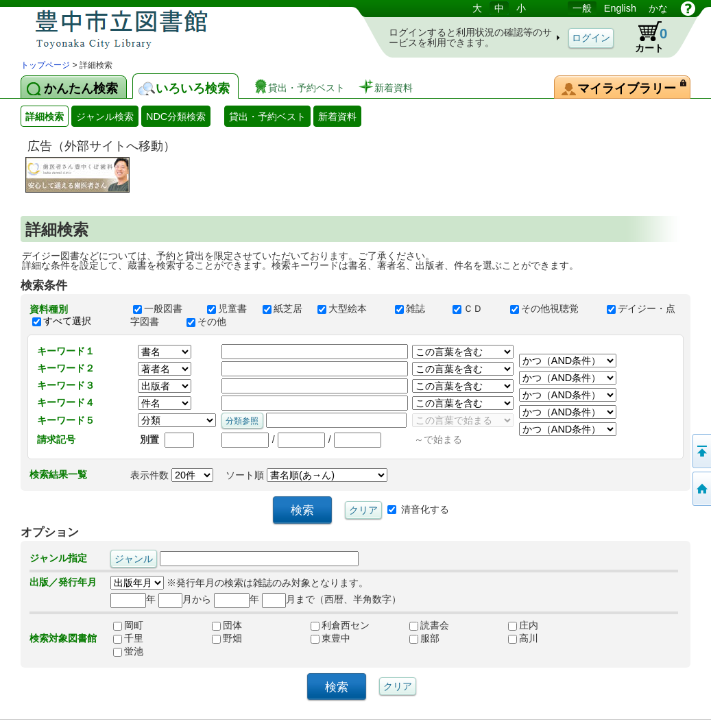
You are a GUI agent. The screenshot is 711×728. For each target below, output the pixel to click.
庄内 (523, 625)
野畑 (227, 638)
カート (644, 37)
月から (185, 599)
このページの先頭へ (701, 451)
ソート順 (306, 475)
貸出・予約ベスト (267, 117)
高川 (523, 638)
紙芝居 (284, 308)
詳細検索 (45, 117)
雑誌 (418, 308)
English (620, 8)
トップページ (45, 65)
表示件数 (172, 475)
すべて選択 (67, 321)
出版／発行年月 (63, 582)
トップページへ (701, 489)
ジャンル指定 (58, 558)
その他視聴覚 (552, 308)
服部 (424, 638)
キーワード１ (66, 351)
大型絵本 (350, 308)
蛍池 (128, 651)
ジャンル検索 (105, 117)
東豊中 (330, 638)
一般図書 (164, 308)
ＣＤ (475, 308)
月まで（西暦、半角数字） (332, 599)
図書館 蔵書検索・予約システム (165, 29)
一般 (582, 8)
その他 (213, 321)
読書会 (429, 625)
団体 (227, 625)
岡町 (128, 625)
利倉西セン (340, 625)
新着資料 (337, 117)
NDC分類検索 (176, 117)
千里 (128, 638)
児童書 (228, 308)
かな (658, 8)
